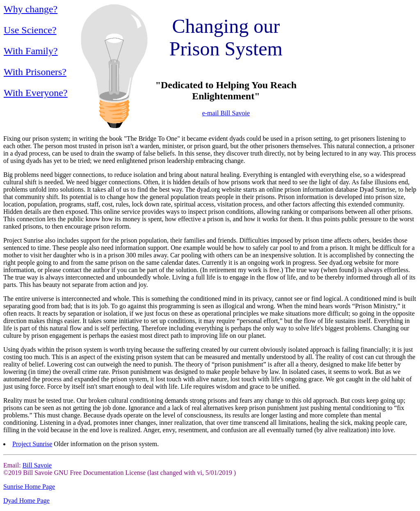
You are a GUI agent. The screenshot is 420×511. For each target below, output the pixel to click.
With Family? (31, 51)
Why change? (31, 9)
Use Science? (30, 30)
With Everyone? (36, 93)
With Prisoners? (35, 72)
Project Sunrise (32, 444)
